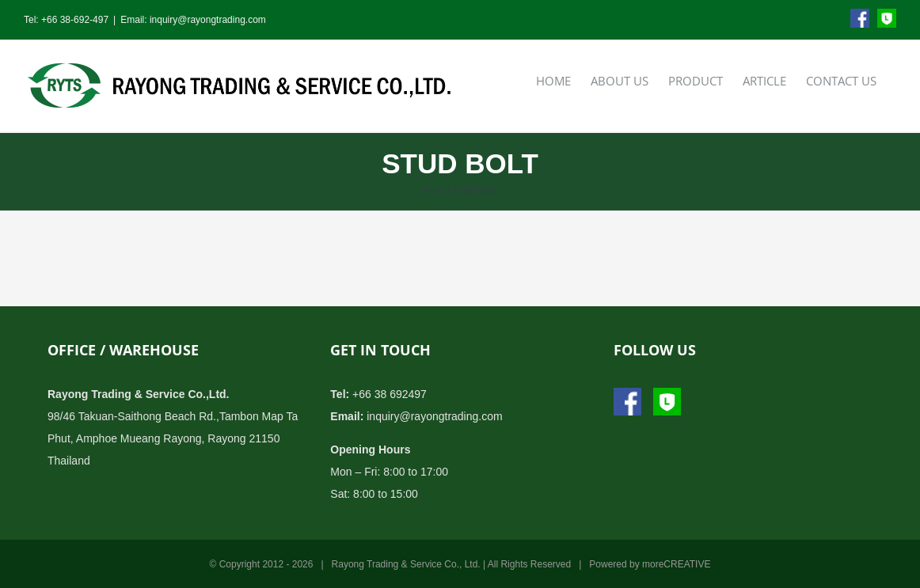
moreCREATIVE (676, 564)
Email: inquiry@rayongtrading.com (193, 20)
